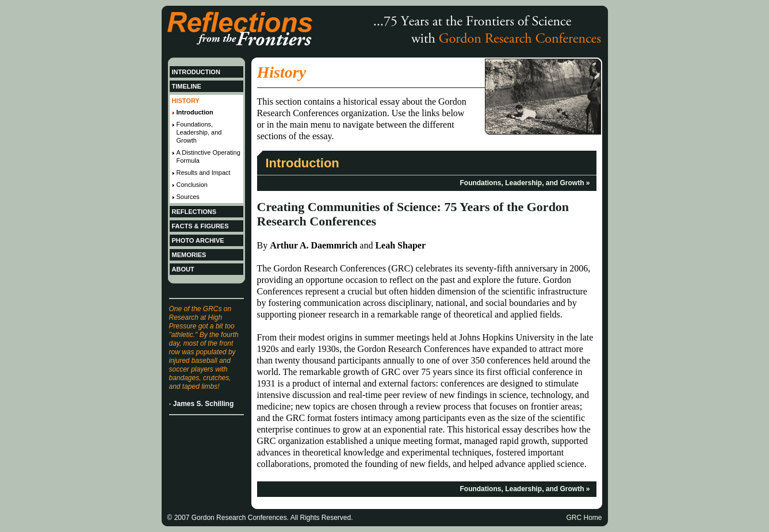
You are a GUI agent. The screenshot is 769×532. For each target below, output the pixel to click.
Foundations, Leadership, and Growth (522, 183)
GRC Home (584, 518)
